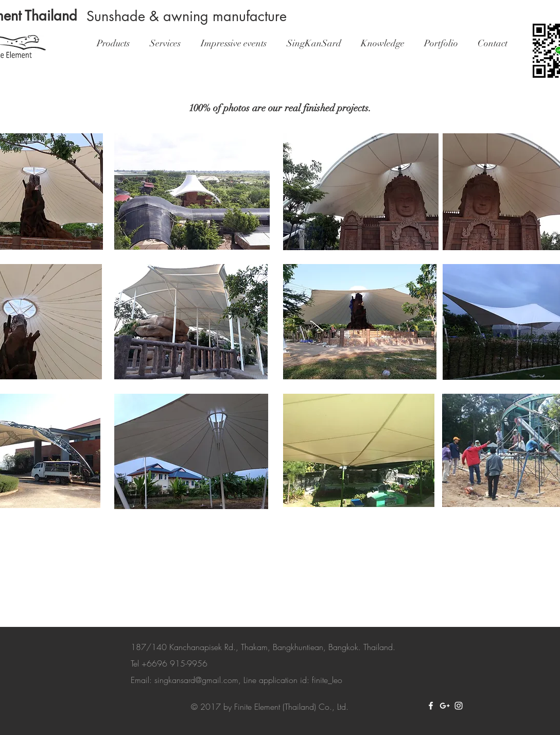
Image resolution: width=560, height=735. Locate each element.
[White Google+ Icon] (445, 706)
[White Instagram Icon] (459, 706)
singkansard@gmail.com (196, 680)
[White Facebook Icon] (431, 706)
